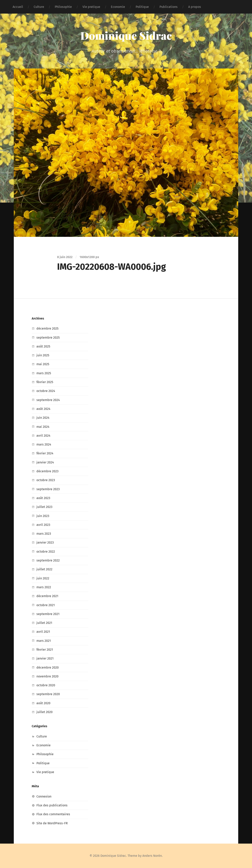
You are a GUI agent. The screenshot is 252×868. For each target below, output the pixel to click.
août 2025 (43, 346)
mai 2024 (43, 427)
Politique (142, 7)
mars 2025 (44, 373)
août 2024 (43, 409)
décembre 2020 (48, 667)
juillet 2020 (44, 712)
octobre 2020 (46, 685)
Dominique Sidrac (126, 35)
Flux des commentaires (53, 814)
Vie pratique (91, 7)
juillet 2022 (44, 569)
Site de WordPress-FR (52, 823)
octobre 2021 (46, 605)
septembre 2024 (48, 400)
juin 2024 (43, 418)
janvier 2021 (45, 658)
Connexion (44, 796)
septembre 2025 (48, 338)
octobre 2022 (46, 552)
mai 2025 (43, 364)
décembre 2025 (47, 328)
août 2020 (43, 703)
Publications (169, 7)
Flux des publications (52, 805)
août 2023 (43, 498)
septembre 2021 (48, 614)
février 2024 (45, 453)
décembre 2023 (47, 471)
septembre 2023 (48, 489)
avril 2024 (43, 436)
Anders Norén (152, 856)
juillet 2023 (44, 507)
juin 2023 (43, 516)
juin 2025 (43, 355)
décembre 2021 (47, 596)
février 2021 (45, 650)
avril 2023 (43, 525)
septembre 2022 (48, 560)
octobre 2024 (46, 391)
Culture (39, 7)
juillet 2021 (44, 623)
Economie (118, 7)
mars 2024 (44, 444)
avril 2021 (43, 632)
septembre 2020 (48, 694)
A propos (195, 7)
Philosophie (63, 7)
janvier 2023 (45, 542)
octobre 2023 (46, 480)
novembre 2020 (47, 676)
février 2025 (45, 382)
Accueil (18, 7)
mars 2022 (44, 587)
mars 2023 (44, 534)
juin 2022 (43, 578)
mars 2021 (44, 641)
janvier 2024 (45, 462)
